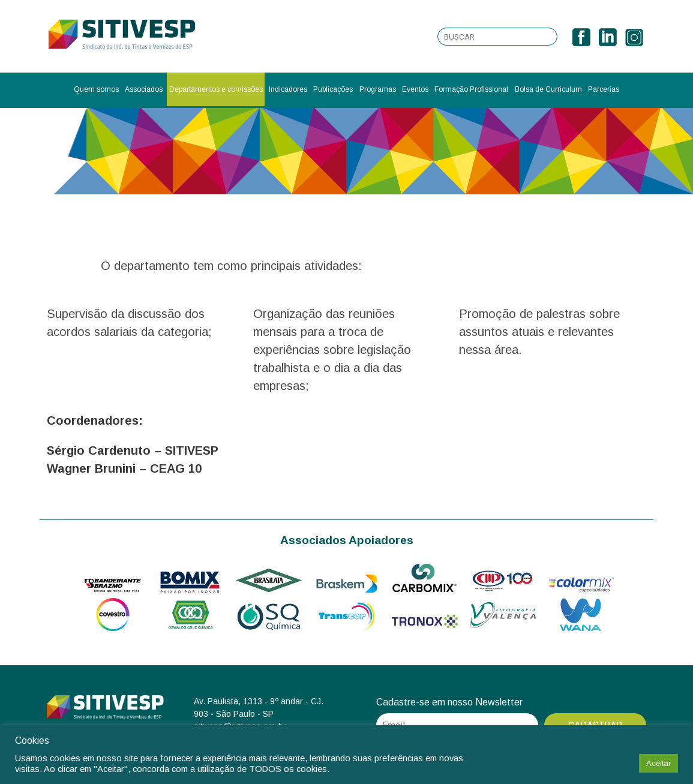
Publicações (333, 89)
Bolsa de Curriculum (548, 89)
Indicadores (288, 89)
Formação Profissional (471, 89)
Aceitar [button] (658, 763)
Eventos (415, 89)
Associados (144, 89)
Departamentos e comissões (216, 89)
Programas (378, 89)
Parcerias (604, 89)
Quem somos (96, 89)
